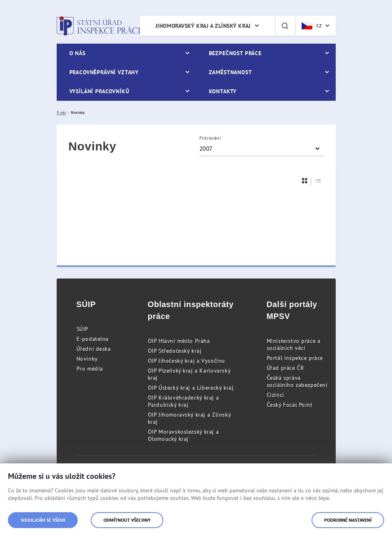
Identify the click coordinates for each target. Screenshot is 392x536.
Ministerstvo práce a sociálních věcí (294, 344)
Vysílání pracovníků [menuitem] (99, 91)
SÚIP (82, 329)
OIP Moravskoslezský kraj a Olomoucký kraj (184, 435)
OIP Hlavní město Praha (179, 341)
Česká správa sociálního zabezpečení (297, 381)
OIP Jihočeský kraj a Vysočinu (186, 361)
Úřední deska (94, 349)
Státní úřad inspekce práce (99, 26)
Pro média (90, 369)
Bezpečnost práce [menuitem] (235, 53)
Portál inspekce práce (295, 358)
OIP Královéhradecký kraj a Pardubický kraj (184, 401)
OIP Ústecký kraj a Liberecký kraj (191, 388)
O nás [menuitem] (77, 53)
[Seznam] (318, 181)
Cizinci (275, 395)
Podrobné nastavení (348, 520)
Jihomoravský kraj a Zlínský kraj (203, 26)
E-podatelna (93, 339)
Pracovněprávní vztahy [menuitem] (104, 72)
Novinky (87, 359)
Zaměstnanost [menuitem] (230, 72)
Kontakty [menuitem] (223, 91)
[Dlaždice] (305, 181)
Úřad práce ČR (285, 368)
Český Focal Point (290, 405)
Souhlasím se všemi (43, 520)
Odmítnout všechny (127, 520)
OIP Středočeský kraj (175, 351)
